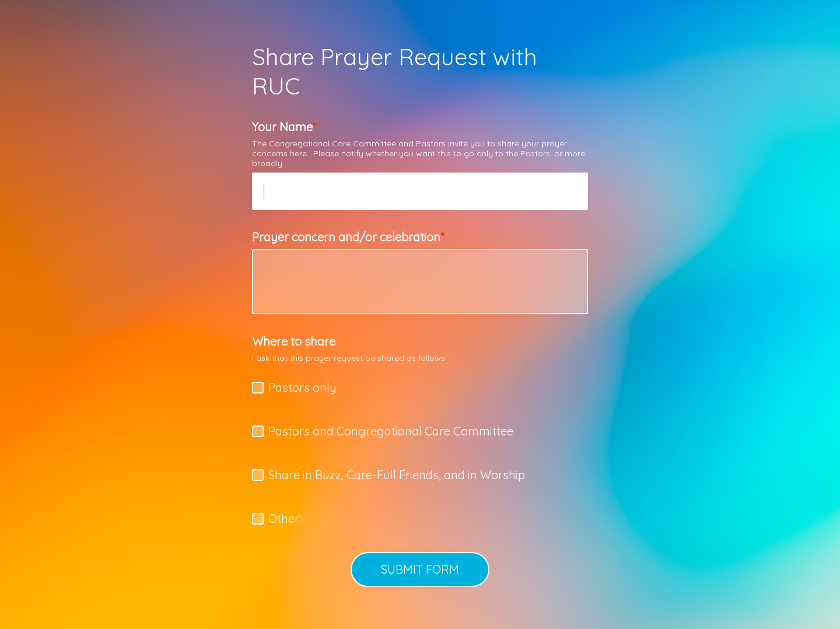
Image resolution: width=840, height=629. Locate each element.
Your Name (282, 127)
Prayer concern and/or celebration (346, 237)
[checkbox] (258, 388)
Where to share (294, 341)
